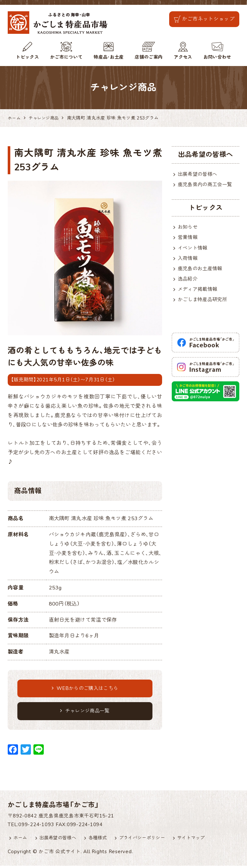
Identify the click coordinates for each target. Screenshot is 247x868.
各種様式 (102, 840)
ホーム (21, 840)
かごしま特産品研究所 (204, 304)
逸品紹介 (188, 282)
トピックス (27, 57)
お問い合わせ (217, 57)
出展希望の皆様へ (199, 174)
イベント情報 (194, 250)
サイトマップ (200, 840)
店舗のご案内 (149, 57)
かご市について (66, 57)
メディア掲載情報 (199, 293)
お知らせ (188, 228)
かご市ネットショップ (208, 19)
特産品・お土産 (109, 57)
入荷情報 (188, 261)
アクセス (183, 57)
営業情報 (188, 239)
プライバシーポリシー (148, 840)
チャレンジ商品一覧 (85, 712)
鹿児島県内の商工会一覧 (207, 185)
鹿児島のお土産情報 (201, 272)
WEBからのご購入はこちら (85, 689)
